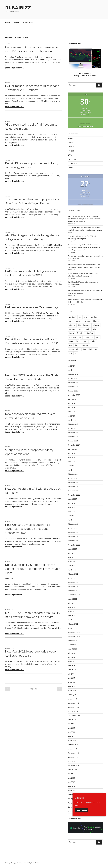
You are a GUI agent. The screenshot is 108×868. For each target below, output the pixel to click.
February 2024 (73, 474)
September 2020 (74, 645)
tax (76, 345)
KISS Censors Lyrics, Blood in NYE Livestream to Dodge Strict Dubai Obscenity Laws (28, 529)
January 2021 (72, 628)
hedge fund (89, 333)
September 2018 (74, 716)
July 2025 (71, 403)
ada (80, 317)
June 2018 (71, 728)
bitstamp (72, 325)
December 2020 (74, 632)
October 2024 (73, 441)
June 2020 (71, 657)
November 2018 (74, 707)
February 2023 (73, 524)
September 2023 (74, 495)
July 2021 (71, 603)
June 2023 (71, 507)
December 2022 (74, 532)
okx (77, 341)
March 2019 (72, 691)
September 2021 (74, 595)
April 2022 (71, 566)
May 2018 (71, 732)
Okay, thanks (81, 810)
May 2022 (71, 562)
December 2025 (74, 383)
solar (71, 345)
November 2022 (74, 537)
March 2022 (72, 570)
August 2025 (72, 399)
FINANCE (71, 147)
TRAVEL (71, 168)
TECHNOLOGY (73, 163)
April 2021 (71, 616)
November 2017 (73, 757)
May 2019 (71, 682)
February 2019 (73, 695)
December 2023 (74, 482)
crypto (81, 329)
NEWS (16, 22)
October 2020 (73, 641)
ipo (80, 337)
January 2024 (73, 478)
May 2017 (71, 782)
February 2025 (73, 424)
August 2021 (72, 599)
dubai (88, 329)
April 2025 (71, 416)
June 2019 (71, 678)
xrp (76, 353)
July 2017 (71, 774)
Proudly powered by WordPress (28, 863)
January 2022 (73, 578)
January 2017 (72, 799)
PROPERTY (72, 159)
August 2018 (72, 720)
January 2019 (72, 699)
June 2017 (71, 778)
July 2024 (71, 453)
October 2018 (73, 711)
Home (8, 22)
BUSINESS (72, 138)
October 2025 (73, 391)
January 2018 (72, 749)
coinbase (96, 325)
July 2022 (71, 553)
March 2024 (72, 470)
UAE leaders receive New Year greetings (32, 307)
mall (98, 337)
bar (70, 321)
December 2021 (73, 582)
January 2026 (73, 378)
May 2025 (71, 412)
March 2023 (72, 520)
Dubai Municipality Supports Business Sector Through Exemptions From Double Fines (33, 569)
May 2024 (71, 462)
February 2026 (73, 374)
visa (70, 353)
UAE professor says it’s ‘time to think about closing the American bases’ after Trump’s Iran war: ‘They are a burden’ (84, 247)
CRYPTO (71, 143)
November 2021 (73, 587)
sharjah (93, 341)
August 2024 (72, 449)
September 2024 (74, 445)
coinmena (72, 329)
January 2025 (73, 428)
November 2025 (74, 387)
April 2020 (72, 666)
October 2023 (73, 491)
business (87, 325)
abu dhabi (72, 317)
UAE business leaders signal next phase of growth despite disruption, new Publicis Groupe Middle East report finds (85, 219)
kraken (86, 337)
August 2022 (72, 549)
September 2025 (74, 395)
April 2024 (71, 466)
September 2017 (74, 765)
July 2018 (71, 724)
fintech (80, 333)
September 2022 (74, 545)
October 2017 (73, 761)
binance (88, 321)
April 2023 (71, 516)
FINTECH (71, 151)
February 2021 (73, 624)
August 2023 (72, 499)
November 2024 (74, 437)
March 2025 (72, 420)
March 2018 (72, 740)
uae (96, 349)
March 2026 (72, 370)
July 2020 (71, 653)
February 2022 (73, 574)
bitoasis (96, 321)
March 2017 (72, 790)
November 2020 (74, 636)
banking (94, 317)
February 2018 (73, 745)
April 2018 (71, 736)
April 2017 (71, 786)
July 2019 (71, 674)
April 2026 (71, 366)
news (71, 341)
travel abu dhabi (75, 349)
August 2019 (72, 670)
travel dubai (87, 349)
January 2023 (73, 528)
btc (79, 325)
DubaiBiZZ (18, 8)
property (84, 341)
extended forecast (85, 123)
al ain (86, 317)
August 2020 (72, 649)
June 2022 (71, 557)
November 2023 (74, 487)
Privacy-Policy (28, 22)
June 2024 (71, 457)
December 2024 (74, 432)
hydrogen (72, 337)
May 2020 (71, 661)
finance (72, 333)
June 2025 (71, 408)
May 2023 (71, 512)
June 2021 (71, 607)
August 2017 (72, 770)
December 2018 (73, 703)
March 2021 (72, 620)
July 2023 (71, 503)
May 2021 (71, 611)
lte (92, 337)
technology (85, 345)
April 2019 (71, 686)
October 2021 (73, 591)
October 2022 (73, 541)
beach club (78, 321)
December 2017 (73, 753)
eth (94, 329)
